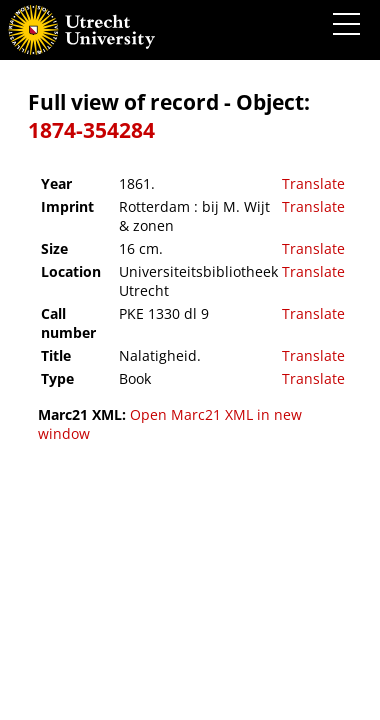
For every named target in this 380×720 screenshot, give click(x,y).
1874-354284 (91, 130)
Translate (313, 183)
